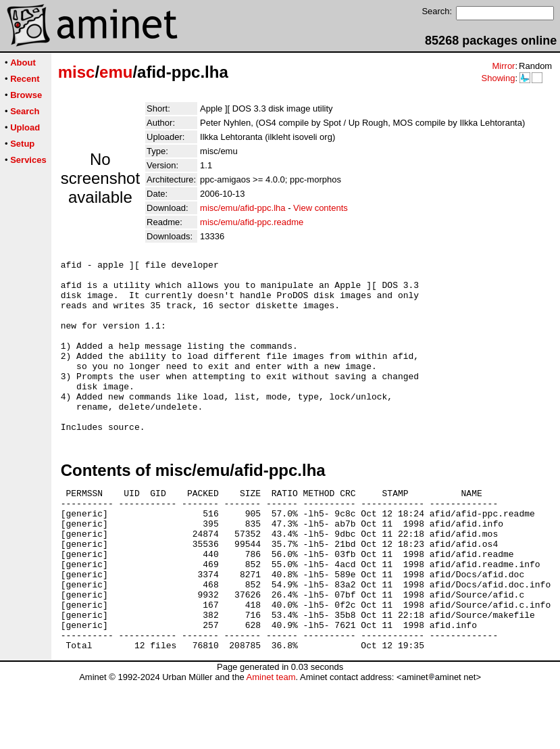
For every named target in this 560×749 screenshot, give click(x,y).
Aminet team (271, 744)
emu (116, 72)
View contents (321, 208)
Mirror (503, 66)
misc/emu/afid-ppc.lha (243, 208)
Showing (498, 78)
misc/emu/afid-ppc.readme (252, 222)
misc (77, 72)
